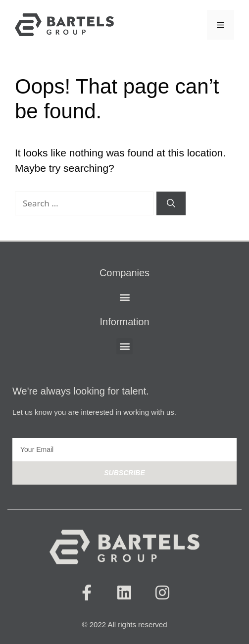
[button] (124, 297)
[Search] (171, 203)
